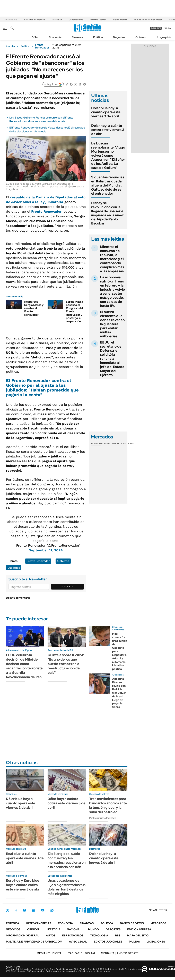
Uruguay (161, 37)
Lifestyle (53, 929)
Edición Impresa (139, 929)
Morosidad (57, 20)
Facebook (16, 910)
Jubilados (14, 568)
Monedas (96, 444)
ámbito (10, 46)
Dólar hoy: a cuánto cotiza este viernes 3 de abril (108, 130)
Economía (55, 37)
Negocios (119, 37)
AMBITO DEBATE (120, 953)
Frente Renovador (42, 46)
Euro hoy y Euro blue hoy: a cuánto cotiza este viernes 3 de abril (24, 885)
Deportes (113, 929)
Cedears (129, 444)
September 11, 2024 (46, 550)
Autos (51, 935)
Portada (13, 923)
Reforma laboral (98, 20)
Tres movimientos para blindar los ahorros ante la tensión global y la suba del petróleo (108, 805)
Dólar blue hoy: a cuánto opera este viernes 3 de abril (106, 112)
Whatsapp (52, 910)
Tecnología (99, 935)
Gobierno (63, 561)
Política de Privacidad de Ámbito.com (34, 942)
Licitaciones (156, 942)
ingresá (167, 28)
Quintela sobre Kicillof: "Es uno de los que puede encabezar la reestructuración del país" (66, 664)
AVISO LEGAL (78, 942)
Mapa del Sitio (138, 935)
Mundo (94, 929)
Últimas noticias (39, 923)
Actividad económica (34, 20)
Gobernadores (76, 20)
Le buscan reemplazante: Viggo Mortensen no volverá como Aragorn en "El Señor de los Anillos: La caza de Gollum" (108, 155)
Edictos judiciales (108, 942)
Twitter (8, 910)
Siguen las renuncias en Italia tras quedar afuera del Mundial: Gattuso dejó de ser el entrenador (108, 185)
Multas (134, 942)
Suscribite (68, 587)
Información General (23, 935)
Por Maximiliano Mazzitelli (103, 818)
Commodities (117, 444)
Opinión (140, 37)
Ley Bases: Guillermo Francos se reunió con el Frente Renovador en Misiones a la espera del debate (41, 119)
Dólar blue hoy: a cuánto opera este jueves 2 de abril (104, 858)
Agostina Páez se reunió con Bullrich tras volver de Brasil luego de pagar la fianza (119, 693)
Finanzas (77, 37)
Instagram (24, 910)
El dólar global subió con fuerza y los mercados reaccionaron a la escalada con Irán (67, 860)
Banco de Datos (132, 923)
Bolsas (105, 444)
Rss (118, 935)
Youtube (43, 910)
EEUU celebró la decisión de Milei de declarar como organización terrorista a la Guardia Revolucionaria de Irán (24, 666)
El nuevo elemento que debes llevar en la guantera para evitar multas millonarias (112, 324)
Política (98, 37)
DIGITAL (50, 953)
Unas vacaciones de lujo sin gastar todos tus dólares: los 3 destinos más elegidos (67, 887)
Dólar (35, 37)
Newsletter (167, 37)
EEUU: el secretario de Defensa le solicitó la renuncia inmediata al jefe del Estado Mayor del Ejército (112, 359)
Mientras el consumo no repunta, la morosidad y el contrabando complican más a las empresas (112, 259)
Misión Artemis (120, 20)
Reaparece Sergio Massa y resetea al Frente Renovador (34, 308)
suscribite (156, 28)
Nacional (74, 929)
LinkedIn (33, 910)
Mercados (158, 923)
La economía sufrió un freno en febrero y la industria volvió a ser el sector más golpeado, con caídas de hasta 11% (112, 291)
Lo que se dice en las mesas (148, 20)
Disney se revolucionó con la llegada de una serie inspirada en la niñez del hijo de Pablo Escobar (107, 213)
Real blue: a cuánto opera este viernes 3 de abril (25, 858)
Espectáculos (73, 935)
